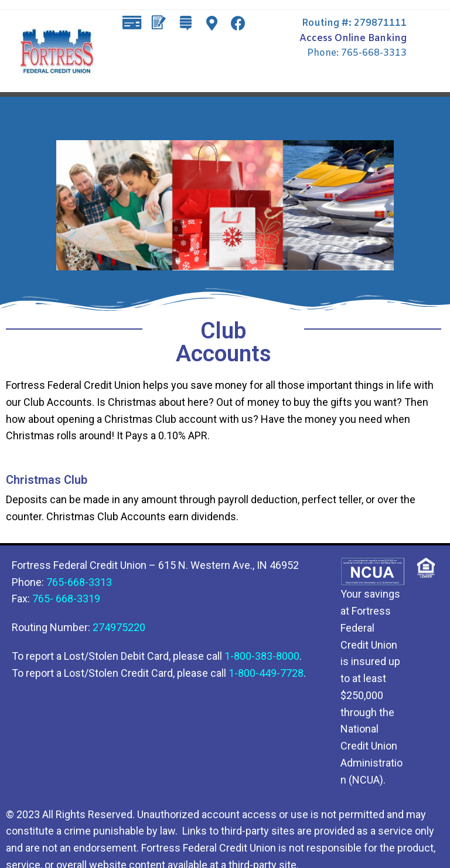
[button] (125, 56)
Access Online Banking (353, 38)
